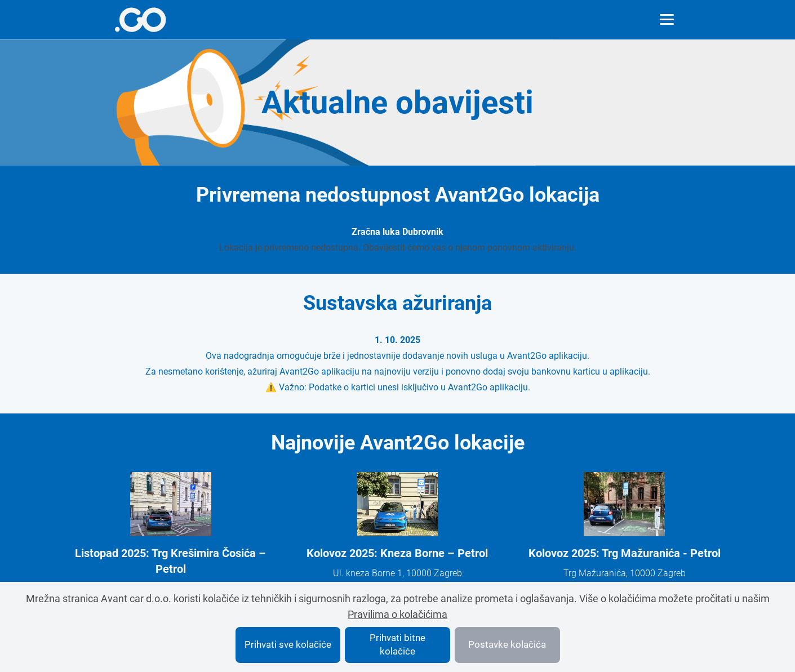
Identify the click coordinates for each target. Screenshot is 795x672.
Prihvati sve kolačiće (288, 644)
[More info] (141, 20)
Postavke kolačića (507, 644)
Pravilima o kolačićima (397, 614)
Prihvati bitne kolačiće (397, 644)
